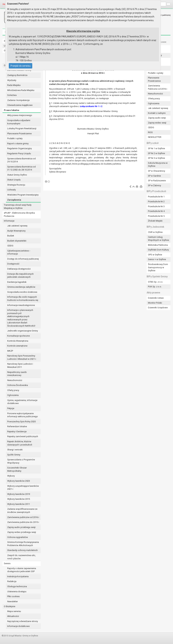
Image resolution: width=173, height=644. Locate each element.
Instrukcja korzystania (18, 576)
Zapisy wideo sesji (157, 123)
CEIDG (10, 246)
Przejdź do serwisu (21, 66)
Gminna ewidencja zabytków (21, 287)
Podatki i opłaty (15, 138)
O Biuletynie (10, 606)
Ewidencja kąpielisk (17, 282)
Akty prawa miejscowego (20, 115)
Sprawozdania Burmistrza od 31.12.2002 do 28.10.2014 (21, 168)
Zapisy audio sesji (157, 118)
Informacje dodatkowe (18, 626)
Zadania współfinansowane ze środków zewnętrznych (22, 511)
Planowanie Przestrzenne (19, 134)
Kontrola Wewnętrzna (18, 341)
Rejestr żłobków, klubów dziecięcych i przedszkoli (20, 443)
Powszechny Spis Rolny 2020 (21, 422)
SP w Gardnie (154, 176)
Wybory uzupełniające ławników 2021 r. (23, 488)
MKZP (10, 351)
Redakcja (12, 581)
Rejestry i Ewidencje (17, 432)
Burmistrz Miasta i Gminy (19, 70)
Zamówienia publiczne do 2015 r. (23, 522)
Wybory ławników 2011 (19, 504)
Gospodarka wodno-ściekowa (22, 292)
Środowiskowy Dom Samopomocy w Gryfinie (158, 267)
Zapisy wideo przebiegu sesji (22, 532)
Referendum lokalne (17, 426)
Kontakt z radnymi (157, 113)
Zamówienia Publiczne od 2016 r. (158, 87)
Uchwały (11, 190)
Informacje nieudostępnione (21, 305)
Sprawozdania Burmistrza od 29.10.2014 (21, 160)
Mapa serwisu (14, 611)
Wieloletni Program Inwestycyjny (23, 195)
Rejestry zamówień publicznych (23, 436)
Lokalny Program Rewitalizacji (22, 128)
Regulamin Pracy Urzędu (19, 153)
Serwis (7, 563)
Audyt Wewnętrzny (16, 231)
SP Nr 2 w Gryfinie (156, 153)
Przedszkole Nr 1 (156, 197)
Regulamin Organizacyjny (20, 148)
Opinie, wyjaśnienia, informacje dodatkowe (22, 402)
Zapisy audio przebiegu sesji (21, 527)
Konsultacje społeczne (18, 336)
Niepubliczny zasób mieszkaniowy (17, 374)
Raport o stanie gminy (18, 143)
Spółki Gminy (14, 455)
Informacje (9, 221)
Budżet (11, 236)
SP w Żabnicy (155, 185)
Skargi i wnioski (15, 450)
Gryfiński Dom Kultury (158, 250)
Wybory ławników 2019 (19, 494)
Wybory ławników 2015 (19, 499)
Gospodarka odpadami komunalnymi (19, 122)
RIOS (150, 132)
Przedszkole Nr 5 (156, 216)
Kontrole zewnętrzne (17, 346)
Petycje (11, 408)
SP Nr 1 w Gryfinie (156, 148)
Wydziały (12, 80)
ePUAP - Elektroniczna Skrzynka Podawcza (19, 214)
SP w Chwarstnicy (157, 171)
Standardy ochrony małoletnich (22, 550)
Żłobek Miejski (155, 221)
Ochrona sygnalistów (18, 537)
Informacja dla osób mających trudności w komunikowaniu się (23, 298)
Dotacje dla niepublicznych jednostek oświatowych (20, 275)
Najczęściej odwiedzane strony (23, 621)
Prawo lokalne (12, 110)
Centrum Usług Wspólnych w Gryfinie (158, 239)
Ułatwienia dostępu (17, 591)
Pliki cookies (13, 596)
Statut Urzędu (14, 180)
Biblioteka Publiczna (158, 245)
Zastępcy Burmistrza (17, 75)
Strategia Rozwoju (16, 185)
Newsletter (13, 601)
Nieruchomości (15, 380)
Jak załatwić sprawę (17, 226)
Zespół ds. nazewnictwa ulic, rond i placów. (21, 557)
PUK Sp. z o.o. (155, 287)
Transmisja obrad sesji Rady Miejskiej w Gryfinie (18, 206)
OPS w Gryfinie (155, 255)
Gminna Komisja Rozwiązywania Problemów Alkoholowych (23, 544)
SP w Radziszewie (157, 181)
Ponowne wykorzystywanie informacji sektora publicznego (23, 415)
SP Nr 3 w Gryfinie (156, 158)
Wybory (11, 476)
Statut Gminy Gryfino (17, 175)
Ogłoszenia (13, 395)
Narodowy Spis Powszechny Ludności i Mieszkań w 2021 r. (22, 357)
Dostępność (13, 264)
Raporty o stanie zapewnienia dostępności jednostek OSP (22, 570)
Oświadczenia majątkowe (20, 105)
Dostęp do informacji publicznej (23, 259)
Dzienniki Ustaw (156, 298)
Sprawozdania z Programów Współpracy (21, 461)
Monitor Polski (155, 303)
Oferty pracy (13, 390)
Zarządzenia (14, 200)
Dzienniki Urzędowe (158, 308)
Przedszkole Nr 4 (156, 211)
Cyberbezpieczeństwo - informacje (19, 252)
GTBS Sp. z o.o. (156, 282)
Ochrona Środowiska (18, 385)
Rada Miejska (14, 85)
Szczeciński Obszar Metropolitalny (17, 469)
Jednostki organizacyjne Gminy (23, 331)
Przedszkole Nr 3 (156, 206)
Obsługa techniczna (17, 586)
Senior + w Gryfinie (157, 259)
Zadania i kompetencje (18, 100)
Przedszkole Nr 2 (156, 202)
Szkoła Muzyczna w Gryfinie (158, 165)
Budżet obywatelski (17, 241)
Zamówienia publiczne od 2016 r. (23, 517)
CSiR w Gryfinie (155, 232)
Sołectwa (12, 95)
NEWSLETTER (155, 137)
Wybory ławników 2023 (19, 481)
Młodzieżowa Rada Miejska (21, 90)
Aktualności (13, 616)
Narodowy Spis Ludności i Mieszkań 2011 (20, 365)
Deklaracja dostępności (19, 269)
